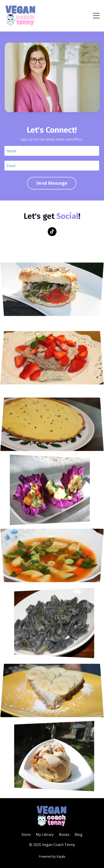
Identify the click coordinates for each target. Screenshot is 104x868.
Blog (79, 835)
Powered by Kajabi (52, 856)
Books (64, 835)
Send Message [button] (51, 183)
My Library (45, 835)
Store (26, 835)
